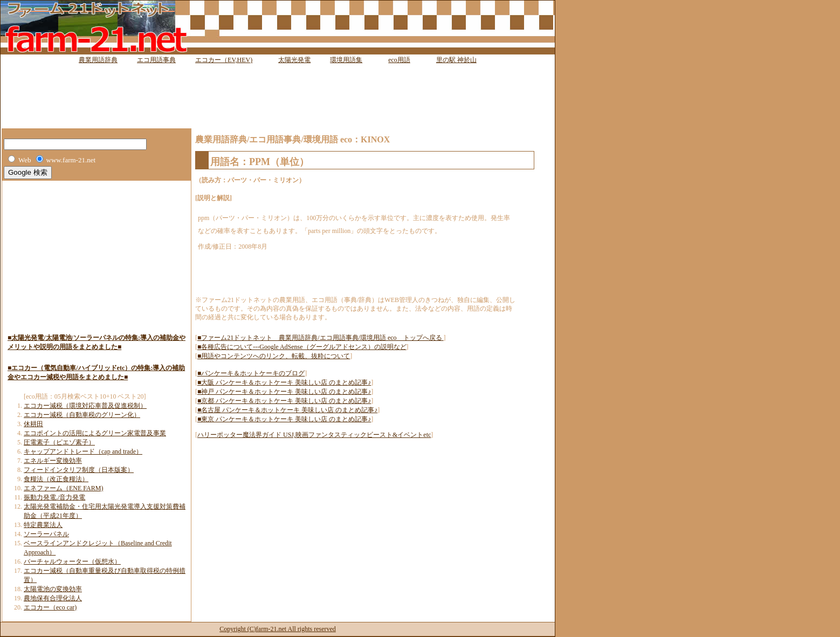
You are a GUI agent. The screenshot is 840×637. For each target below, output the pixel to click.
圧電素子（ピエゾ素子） (59, 442)
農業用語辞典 (98, 60)
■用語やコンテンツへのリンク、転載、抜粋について (274, 356)
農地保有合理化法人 (53, 598)
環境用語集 (346, 60)
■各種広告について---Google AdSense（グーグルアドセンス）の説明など (302, 347)
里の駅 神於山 (456, 60)
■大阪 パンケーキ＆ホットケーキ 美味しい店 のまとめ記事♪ (284, 382)
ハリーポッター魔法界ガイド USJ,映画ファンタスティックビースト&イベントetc (314, 435)
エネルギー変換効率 (53, 461)
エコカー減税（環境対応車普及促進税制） (85, 406)
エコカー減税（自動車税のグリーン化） (82, 415)
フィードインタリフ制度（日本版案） (79, 470)
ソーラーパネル (46, 534)
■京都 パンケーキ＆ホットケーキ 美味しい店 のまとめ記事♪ (284, 401)
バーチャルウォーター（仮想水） (72, 561)
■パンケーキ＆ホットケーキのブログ (251, 373)
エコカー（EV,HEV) (224, 60)
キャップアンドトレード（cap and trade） (83, 451)
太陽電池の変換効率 (53, 589)
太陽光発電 (294, 60)
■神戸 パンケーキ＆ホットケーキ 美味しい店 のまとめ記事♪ (284, 392)
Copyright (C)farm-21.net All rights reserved (278, 629)
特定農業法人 (43, 525)
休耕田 (33, 424)
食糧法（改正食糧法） (56, 479)
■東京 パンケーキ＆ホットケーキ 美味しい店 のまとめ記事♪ (284, 419)
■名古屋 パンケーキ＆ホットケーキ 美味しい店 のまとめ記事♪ (287, 410)
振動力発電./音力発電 (54, 497)
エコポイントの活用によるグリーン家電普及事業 (95, 433)
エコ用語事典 (156, 60)
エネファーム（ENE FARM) (63, 488)
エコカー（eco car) (50, 607)
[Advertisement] (278, 89)
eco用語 (399, 60)
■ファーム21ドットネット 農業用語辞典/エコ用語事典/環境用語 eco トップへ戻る (321, 338)
